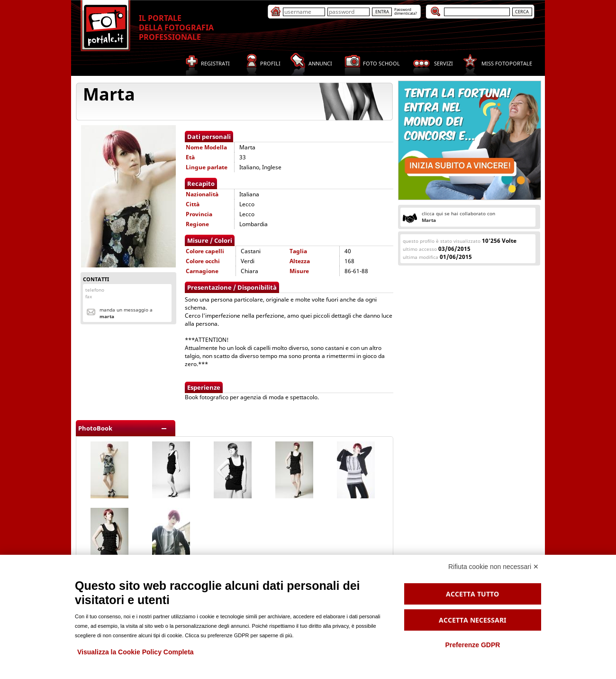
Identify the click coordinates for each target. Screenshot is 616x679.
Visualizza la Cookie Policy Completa (136, 652)
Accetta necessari (472, 620)
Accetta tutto (472, 594)
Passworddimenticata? (406, 11)
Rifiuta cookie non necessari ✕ (494, 567)
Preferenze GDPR (472, 645)
